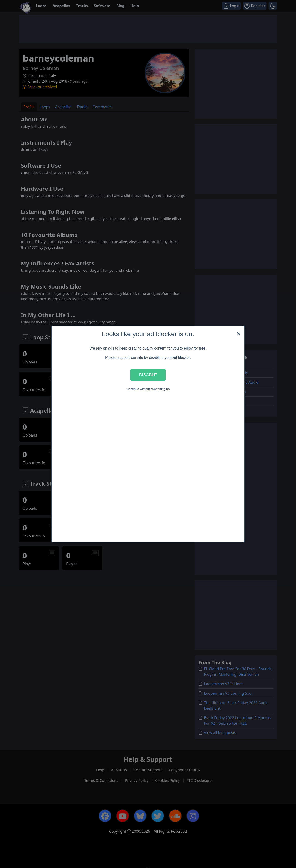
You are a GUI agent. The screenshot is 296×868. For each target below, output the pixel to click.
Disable (148, 375)
